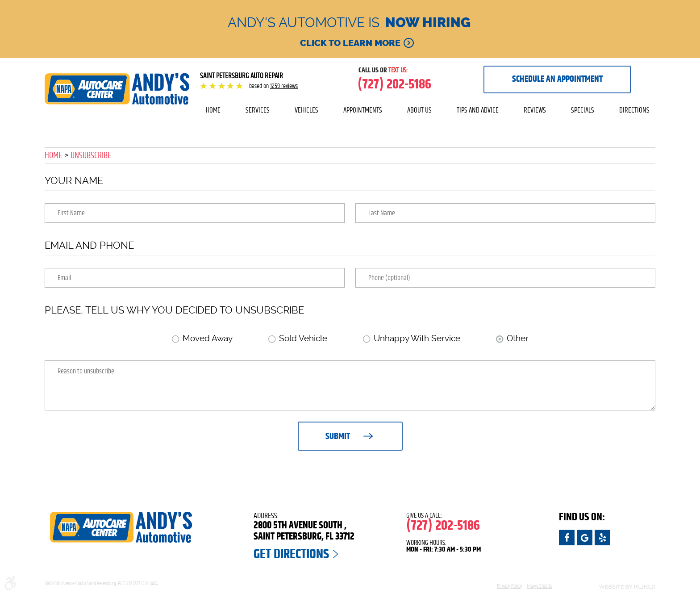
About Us (419, 110)
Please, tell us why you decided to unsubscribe (174, 310)
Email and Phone (89, 245)
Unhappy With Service (417, 338)
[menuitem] (213, 110)
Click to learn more (350, 43)
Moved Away (208, 338)
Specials (583, 110)
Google (585, 538)
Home (213, 110)
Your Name (74, 180)
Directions (634, 110)
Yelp (602, 538)
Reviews (535, 110)
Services (258, 110)
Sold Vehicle (303, 338)
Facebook (567, 538)
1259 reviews (284, 86)
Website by (609, 587)
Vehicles (306, 110)
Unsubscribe (91, 155)
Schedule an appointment (557, 79)
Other (518, 338)
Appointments (363, 110)
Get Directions (291, 554)
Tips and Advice (478, 110)
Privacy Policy (510, 586)
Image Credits (539, 586)
